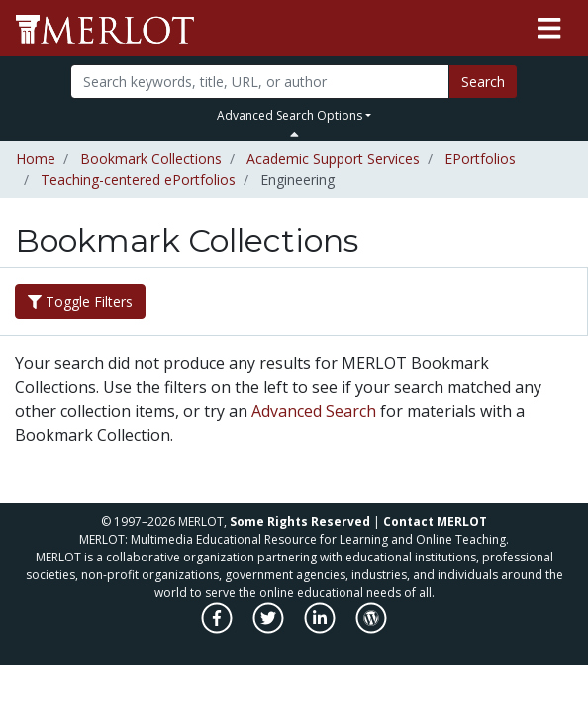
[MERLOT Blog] (371, 628)
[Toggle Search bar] (294, 134)
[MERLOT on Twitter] (270, 628)
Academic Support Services (333, 159)
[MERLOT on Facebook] (218, 628)
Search (483, 82)
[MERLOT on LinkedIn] (321, 628)
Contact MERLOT (435, 521)
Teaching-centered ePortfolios (138, 180)
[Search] (260, 82)
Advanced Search (314, 411)
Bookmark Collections (151, 159)
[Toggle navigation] (549, 29)
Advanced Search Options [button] (290, 115)
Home (36, 159)
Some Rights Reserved (300, 521)
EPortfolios (480, 159)
